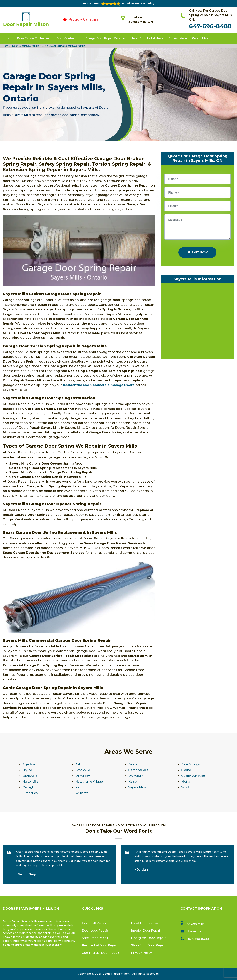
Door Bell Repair (94, 923)
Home (9, 38)
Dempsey (83, 776)
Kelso (133, 782)
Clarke (186, 770)
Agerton (29, 764)
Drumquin (136, 776)
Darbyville (30, 776)
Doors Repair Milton (116, 974)
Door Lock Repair (95, 931)
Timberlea (30, 793)
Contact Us (200, 38)
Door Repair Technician (34, 38)
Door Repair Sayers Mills (25, 46)
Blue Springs (191, 764)
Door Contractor (68, 38)
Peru (79, 787)
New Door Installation (147, 38)
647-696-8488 (210, 26)
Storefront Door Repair (148, 945)
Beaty (133, 764)
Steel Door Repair (95, 938)
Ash (78, 764)
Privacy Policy (141, 953)
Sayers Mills (137, 787)
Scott (185, 787)
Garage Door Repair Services (106, 38)
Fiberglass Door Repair (148, 938)
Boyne (27, 770)
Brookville (83, 770)
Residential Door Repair (100, 945)
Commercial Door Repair (101, 953)
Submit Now (197, 252)
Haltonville (31, 782)
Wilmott (82, 793)
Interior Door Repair (146, 931)
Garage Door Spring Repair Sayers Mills (63, 46)
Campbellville (138, 770)
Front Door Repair (145, 923)
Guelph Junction (193, 776)
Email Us (195, 931)
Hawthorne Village (89, 782)
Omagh (28, 787)
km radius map (197, 322)
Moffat (186, 782)
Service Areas (178, 38)
